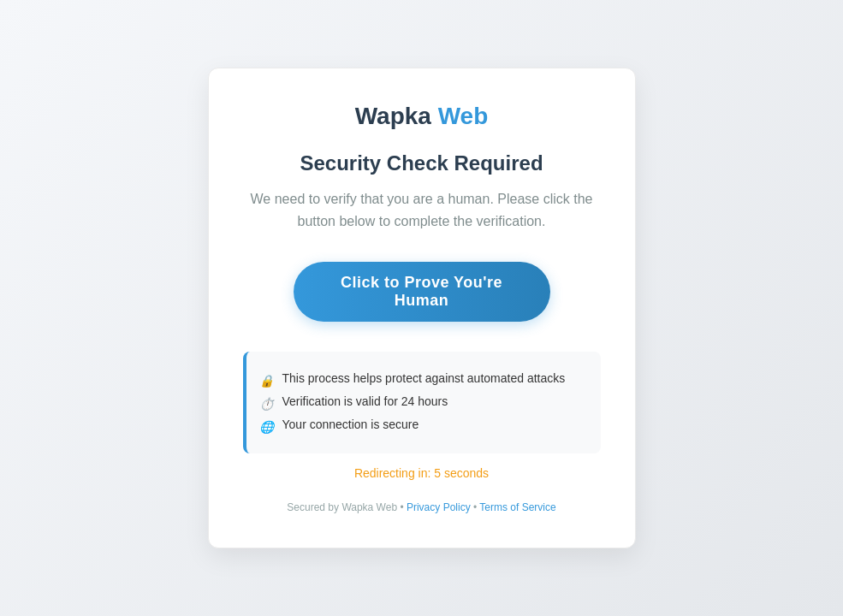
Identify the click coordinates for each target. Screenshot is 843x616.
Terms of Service (517, 507)
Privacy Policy (439, 507)
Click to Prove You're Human (421, 291)
